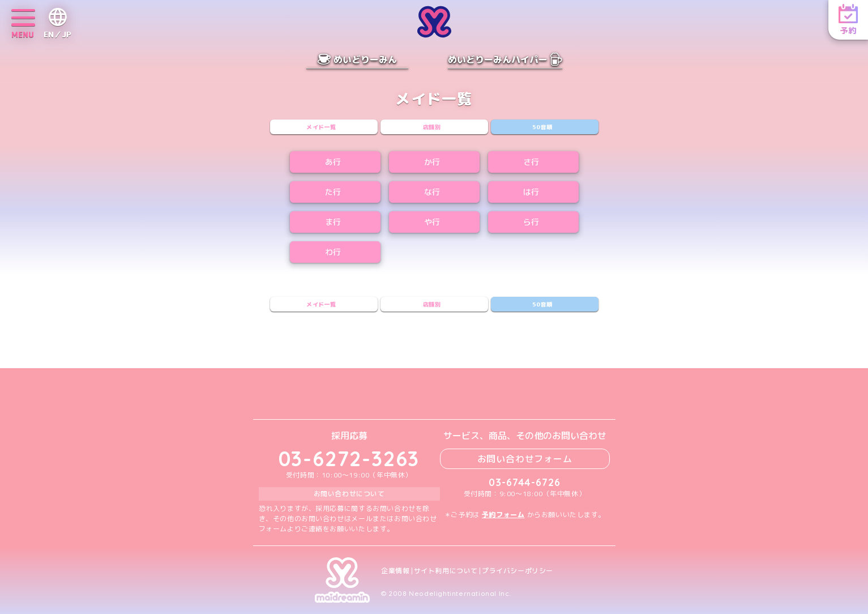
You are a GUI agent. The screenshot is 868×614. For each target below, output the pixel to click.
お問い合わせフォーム (525, 459)
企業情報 (395, 571)
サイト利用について (446, 571)
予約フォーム (503, 515)
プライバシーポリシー (518, 571)
